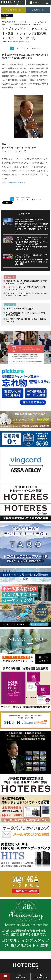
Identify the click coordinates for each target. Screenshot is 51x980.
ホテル (4, 18)
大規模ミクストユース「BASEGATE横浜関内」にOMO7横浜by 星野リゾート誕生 (26, 282)
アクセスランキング (41, 978)
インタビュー (7, 15)
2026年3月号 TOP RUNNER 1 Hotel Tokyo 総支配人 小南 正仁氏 (27, 320)
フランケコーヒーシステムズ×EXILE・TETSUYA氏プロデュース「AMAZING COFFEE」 (26, 294)
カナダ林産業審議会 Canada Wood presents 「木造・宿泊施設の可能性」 (26, 314)
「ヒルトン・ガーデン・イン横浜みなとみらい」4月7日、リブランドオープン (25, 288)
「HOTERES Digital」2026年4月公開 (20, 309)
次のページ (35, 48)
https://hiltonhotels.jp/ (17, 183)
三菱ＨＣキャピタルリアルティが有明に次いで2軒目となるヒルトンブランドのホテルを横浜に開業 (32, 262)
